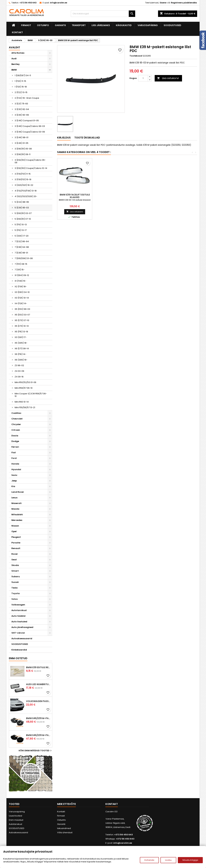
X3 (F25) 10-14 (22, 298)
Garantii (60, 25)
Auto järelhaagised (22, 627)
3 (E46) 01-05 (21, 143)
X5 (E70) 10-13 (22, 326)
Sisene (163, 3)
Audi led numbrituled (38, 684)
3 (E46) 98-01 (21, 137)
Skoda (15, 565)
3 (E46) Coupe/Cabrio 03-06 (30, 132)
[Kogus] (143, 78)
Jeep (14, 481)
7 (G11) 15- (20, 270)
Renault (16, 548)
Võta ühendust (65, 832)
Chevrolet (17, 419)
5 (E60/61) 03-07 (23, 213)
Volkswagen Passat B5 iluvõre (38, 701)
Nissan (15, 526)
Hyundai (16, 469)
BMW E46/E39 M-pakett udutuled (38, 718)
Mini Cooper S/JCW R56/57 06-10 (31, 395)
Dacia (15, 436)
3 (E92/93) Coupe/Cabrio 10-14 (31, 168)
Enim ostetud (18, 658)
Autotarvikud (19, 610)
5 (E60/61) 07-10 (23, 219)
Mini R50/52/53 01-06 (25, 382)
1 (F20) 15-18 (21, 87)
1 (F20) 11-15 (20, 81)
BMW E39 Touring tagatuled (145, 196)
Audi (14, 59)
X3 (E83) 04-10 (22, 292)
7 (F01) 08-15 (21, 264)
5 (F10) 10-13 (21, 225)
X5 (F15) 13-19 (21, 332)
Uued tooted (15, 816)
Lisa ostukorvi (168, 78)
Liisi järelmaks (101, 25)
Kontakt (17, 32)
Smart (15, 571)
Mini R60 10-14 (22, 402)
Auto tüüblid (18, 616)
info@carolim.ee (59, 3)
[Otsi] (103, 14)
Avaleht (14, 47)
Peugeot (16, 537)
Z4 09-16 (19, 377)
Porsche (16, 543)
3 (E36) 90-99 (22, 115)
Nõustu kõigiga (190, 860)
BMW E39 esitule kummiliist (75, 196)
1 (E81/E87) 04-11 (23, 75)
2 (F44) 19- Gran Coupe (27, 98)
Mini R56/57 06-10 (24, 388)
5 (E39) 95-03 (22, 208)
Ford (14, 458)
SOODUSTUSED (172, 25)
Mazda (15, 509)
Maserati (16, 503)
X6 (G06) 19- (21, 360)
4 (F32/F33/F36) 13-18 (26, 191)
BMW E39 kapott (110, 195)
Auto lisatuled (19, 622)
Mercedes (17, 520)
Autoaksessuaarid (22, 638)
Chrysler (16, 424)
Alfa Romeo (18, 53)
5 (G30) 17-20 (22, 236)
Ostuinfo (43, 25)
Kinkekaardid (19, 650)
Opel (14, 531)
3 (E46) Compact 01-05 (27, 121)
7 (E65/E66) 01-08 (24, 258)
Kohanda (149, 860)
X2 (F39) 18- (21, 287)
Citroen (16, 430)
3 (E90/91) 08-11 (23, 154)
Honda (15, 464)
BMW (14, 70)
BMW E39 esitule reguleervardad (38, 667)
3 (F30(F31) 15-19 (23, 179)
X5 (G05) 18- (21, 343)
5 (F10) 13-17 (21, 230)
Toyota (16, 593)
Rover (15, 554)
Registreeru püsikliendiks (184, 3)
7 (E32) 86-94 (22, 241)
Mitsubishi (17, 515)
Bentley (16, 64)
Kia (13, 486)
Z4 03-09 (19, 371)
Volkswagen (18, 605)
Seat (14, 560)
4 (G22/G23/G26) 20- (26, 196)
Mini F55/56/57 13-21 (25, 407)
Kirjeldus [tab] (64, 138)
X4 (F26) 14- (21, 303)
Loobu (168, 860)
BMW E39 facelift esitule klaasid (180, 196)
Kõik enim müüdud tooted (35, 751)
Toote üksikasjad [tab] (87, 138)
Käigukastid (124, 25)
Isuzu (14, 475)
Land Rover (18, 492)
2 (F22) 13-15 (21, 92)
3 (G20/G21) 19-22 (24, 185)
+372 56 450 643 (28, 3)
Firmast (26, 25)
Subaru (16, 576)
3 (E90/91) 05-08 (23, 149)
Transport (79, 25)
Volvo (15, 599)
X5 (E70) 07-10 (22, 320)
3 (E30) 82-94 (22, 109)
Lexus (14, 498)
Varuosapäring (148, 25)
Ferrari (15, 447)
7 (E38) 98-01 (21, 253)
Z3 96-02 (19, 365)
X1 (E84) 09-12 (22, 275)
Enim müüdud (16, 820)
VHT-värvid (18, 633)
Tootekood (136, 56)
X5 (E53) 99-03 (22, 309)
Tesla (14, 588)
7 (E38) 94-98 (22, 247)
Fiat (14, 453)
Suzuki (15, 582)
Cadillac (16, 413)
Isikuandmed (64, 828)
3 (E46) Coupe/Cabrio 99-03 (30, 126)
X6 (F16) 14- (20, 354)
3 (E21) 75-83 (21, 104)
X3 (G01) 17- (21, 337)
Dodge (15, 441)
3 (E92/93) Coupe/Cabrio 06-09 (30, 161)
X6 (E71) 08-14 (22, 349)
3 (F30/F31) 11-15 (23, 174)
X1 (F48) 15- (20, 281)
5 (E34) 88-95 (22, 202)
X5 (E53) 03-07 (22, 315)
